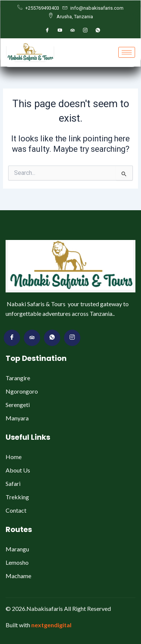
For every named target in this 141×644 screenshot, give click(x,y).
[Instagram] (85, 31)
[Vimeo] (72, 338)
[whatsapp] (98, 31)
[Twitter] (32, 338)
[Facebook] (47, 31)
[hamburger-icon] (127, 52)
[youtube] (60, 31)
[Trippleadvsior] (73, 31)
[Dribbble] (52, 338)
